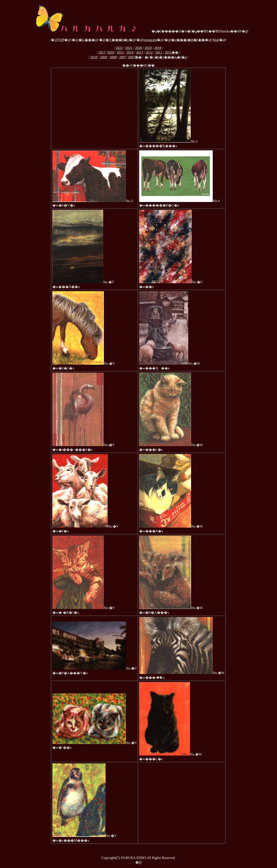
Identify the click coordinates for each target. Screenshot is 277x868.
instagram (150, 40)
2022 (119, 48)
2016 (111, 52)
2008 (113, 57)
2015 (120, 52)
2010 (94, 57)
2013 (140, 52)
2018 (158, 48)
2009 (103, 57)
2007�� (135, 57)
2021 (129, 48)
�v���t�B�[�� (188, 40)
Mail (216, 40)
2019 (148, 48)
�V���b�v (117, 40)
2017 (102, 52)
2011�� (172, 52)
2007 (123, 57)
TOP (61, 40)
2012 (149, 52)
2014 (130, 52)
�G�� (85, 40)
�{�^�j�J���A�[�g (166, 57)
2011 (159, 52)
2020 (138, 48)
